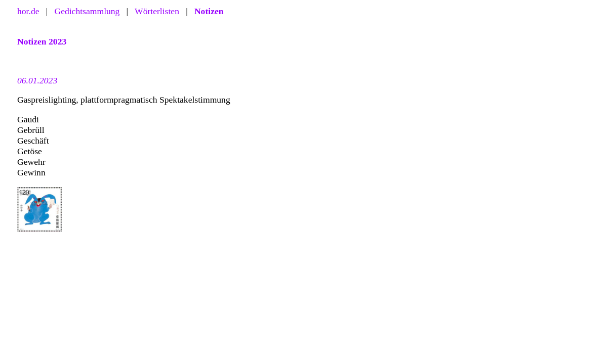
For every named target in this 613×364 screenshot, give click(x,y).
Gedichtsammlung (87, 11)
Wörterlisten (157, 11)
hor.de (28, 11)
